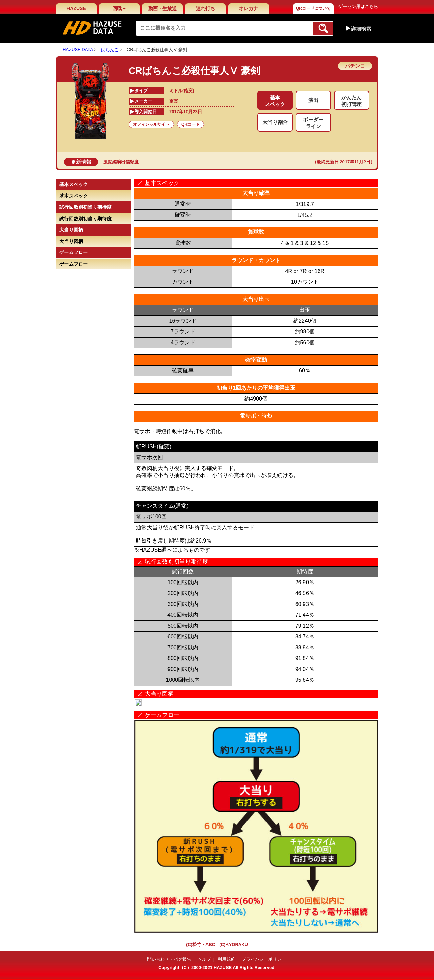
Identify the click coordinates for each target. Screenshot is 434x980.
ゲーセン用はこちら (358, 7)
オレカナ (249, 8)
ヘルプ (204, 959)
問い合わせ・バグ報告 (169, 959)
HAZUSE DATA (78, 50)
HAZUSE (76, 8)
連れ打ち (205, 8)
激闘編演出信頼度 (121, 162)
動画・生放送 (162, 8)
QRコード (191, 124)
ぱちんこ (110, 50)
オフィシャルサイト (151, 124)
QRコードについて (313, 8)
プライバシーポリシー (264, 959)
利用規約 (226, 959)
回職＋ (119, 8)
